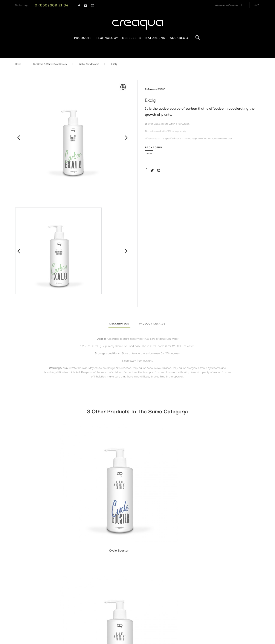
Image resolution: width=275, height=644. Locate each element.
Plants (123, 621)
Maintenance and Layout (133, 614)
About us (83, 571)
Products (83, 38)
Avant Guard (169, 485)
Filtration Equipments (131, 600)
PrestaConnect (170, 639)
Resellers (132, 38)
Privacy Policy (85, 564)
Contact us (84, 578)
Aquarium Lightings (130, 557)
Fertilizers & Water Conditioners (137, 588)
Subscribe (243, 588)
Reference (151, 89)
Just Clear (106, 485)
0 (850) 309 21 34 (52, 5)
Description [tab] (119, 323)
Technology (107, 38)
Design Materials (129, 607)
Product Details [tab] (152, 323)
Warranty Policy (87, 557)
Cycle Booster (43, 485)
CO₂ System (127, 581)
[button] (22, 5)
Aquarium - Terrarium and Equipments (133, 566)
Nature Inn (156, 38)
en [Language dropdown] (257, 5)
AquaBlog (179, 38)
